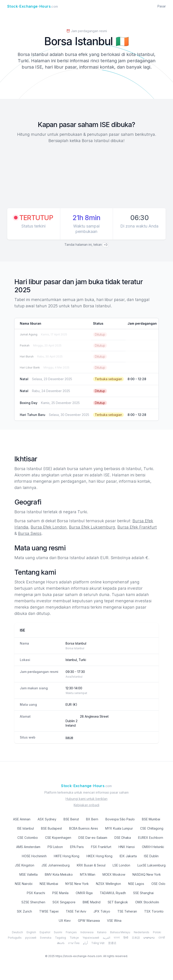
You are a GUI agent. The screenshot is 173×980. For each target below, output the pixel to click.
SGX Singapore (64, 902)
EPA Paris (77, 847)
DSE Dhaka (123, 838)
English (31, 932)
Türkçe (74, 938)
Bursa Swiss (30, 533)
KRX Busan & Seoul (91, 865)
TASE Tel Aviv (76, 911)
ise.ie (69, 737)
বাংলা (117, 938)
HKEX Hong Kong (99, 856)
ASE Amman (22, 819)
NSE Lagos (136, 884)
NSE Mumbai (49, 884)
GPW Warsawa (89, 921)
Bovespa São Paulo (120, 819)
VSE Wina (114, 921)
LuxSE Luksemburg (151, 865)
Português (15, 938)
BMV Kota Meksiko (59, 874)
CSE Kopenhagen (58, 838)
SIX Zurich (24, 911)
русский (31, 938)
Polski (157, 932)
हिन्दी (126, 938)
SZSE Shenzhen (33, 902)
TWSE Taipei (49, 911)
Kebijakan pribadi (86, 805)
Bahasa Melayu (120, 932)
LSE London (121, 865)
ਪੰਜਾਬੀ (162, 938)
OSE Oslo (158, 884)
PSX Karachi (36, 893)
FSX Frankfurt (101, 847)
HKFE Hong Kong (67, 856)
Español (45, 932)
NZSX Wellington (108, 884)
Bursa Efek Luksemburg (92, 527)
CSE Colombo (28, 838)
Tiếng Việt (98, 943)
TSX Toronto (154, 911)
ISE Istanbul (25, 828)
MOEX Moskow (114, 874)
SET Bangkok (118, 902)
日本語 (136, 938)
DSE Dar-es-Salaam (93, 838)
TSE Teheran (127, 911)
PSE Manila (60, 893)
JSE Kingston (25, 865)
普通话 (112, 943)
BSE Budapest (51, 828)
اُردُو (85, 943)
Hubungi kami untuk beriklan (86, 799)
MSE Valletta (28, 874)
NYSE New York (77, 884)
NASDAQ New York (147, 874)
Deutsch (17, 932)
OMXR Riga (84, 893)
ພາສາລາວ (149, 938)
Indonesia (87, 932)
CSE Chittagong (152, 828)
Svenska (46, 938)
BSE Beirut (71, 819)
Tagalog (60, 938)
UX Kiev (65, 921)
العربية (106, 938)
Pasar (162, 6)
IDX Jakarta (128, 856)
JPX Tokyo (102, 911)
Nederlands (142, 932)
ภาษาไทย (74, 943)
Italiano (102, 932)
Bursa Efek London (49, 527)
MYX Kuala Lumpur (119, 828)
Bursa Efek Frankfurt (137, 527)
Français (71, 932)
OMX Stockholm (147, 902)
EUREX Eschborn (151, 838)
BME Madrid (92, 902)
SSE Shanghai (143, 893)
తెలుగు (61, 943)
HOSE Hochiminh (34, 856)
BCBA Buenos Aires (84, 828)
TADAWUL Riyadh (113, 893)
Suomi (58, 932)
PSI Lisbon (55, 847)
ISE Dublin (151, 856)
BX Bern (92, 819)
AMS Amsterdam (28, 847)
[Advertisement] (86, 176)
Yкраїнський (91, 938)
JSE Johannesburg (56, 865)
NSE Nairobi (24, 884)
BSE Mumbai (151, 819)
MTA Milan (88, 874)
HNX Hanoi (127, 847)
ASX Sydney (47, 819)
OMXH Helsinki (153, 847)
